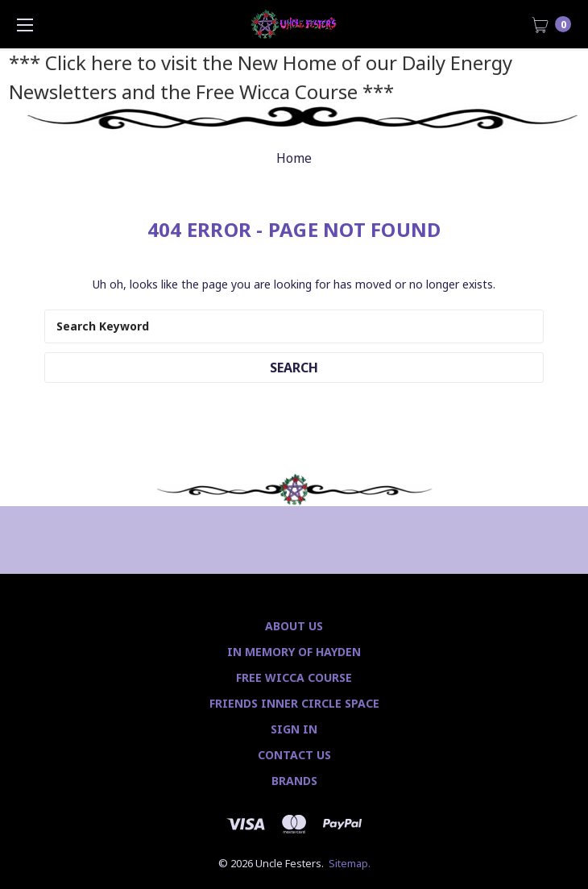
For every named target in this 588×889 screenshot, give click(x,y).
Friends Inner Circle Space (294, 703)
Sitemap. (350, 863)
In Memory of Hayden (294, 652)
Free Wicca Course (294, 677)
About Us (294, 626)
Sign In (294, 729)
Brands (294, 781)
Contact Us (294, 755)
